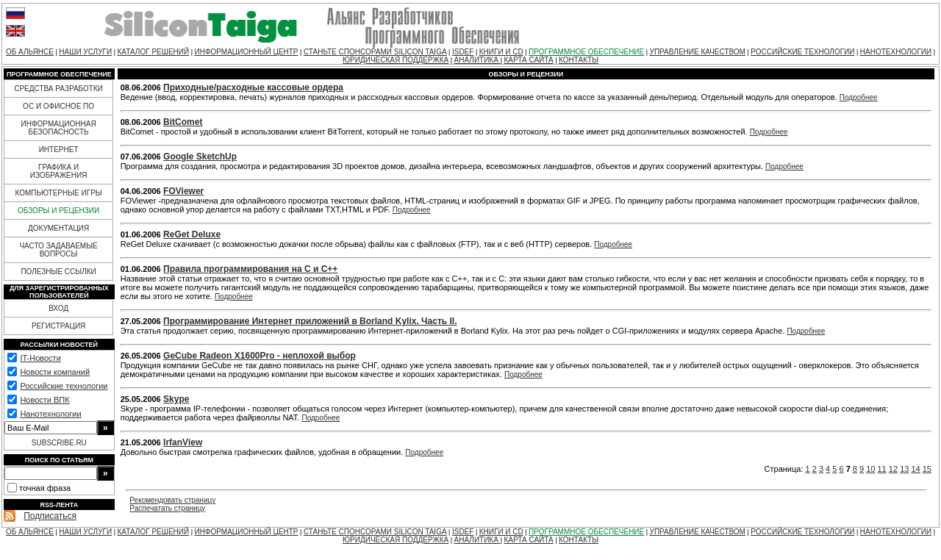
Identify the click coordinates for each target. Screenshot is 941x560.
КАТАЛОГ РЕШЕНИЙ (153, 52)
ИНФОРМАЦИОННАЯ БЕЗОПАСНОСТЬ (59, 128)
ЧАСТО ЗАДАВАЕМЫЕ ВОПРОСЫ (58, 250)
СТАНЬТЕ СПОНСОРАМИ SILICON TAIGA (375, 52)
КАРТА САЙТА (528, 60)
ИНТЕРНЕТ (59, 150)
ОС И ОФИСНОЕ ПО (58, 106)
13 (904, 469)
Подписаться (50, 516)
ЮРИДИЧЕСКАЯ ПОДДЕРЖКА (396, 60)
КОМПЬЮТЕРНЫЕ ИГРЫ (58, 193)
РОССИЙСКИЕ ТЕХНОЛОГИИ (802, 52)
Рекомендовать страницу (172, 500)
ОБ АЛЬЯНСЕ (30, 52)
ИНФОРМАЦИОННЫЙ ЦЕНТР (247, 52)
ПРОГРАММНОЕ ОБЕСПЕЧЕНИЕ (586, 52)
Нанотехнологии (50, 414)
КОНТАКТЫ (579, 60)
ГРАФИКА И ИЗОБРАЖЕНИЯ (59, 171)
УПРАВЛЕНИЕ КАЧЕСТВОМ (698, 52)
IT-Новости (40, 358)
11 (882, 469)
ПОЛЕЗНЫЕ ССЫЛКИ (58, 272)
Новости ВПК (44, 400)
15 (927, 469)
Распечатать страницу (167, 508)
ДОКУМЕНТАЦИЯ (58, 228)
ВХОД (58, 308)
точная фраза (45, 488)
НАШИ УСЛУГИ (85, 52)
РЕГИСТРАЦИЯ (58, 326)
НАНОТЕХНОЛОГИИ (896, 52)
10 (870, 469)
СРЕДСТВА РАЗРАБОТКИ (58, 89)
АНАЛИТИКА (477, 60)
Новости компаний (55, 372)
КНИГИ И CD (501, 52)
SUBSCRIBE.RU (59, 443)
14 (915, 469)
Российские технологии (64, 386)
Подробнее (859, 97)
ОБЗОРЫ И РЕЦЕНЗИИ (58, 211)
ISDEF (463, 52)
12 (893, 469)
